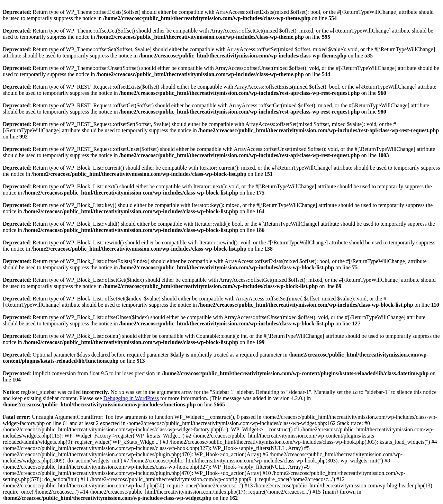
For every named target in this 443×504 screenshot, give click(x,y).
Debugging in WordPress (131, 398)
